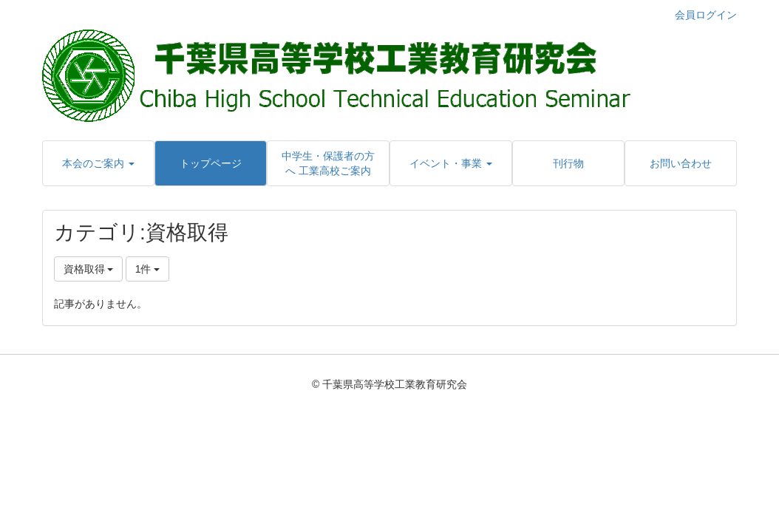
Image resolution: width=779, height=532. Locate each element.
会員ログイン (706, 15)
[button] (98, 163)
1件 (148, 269)
